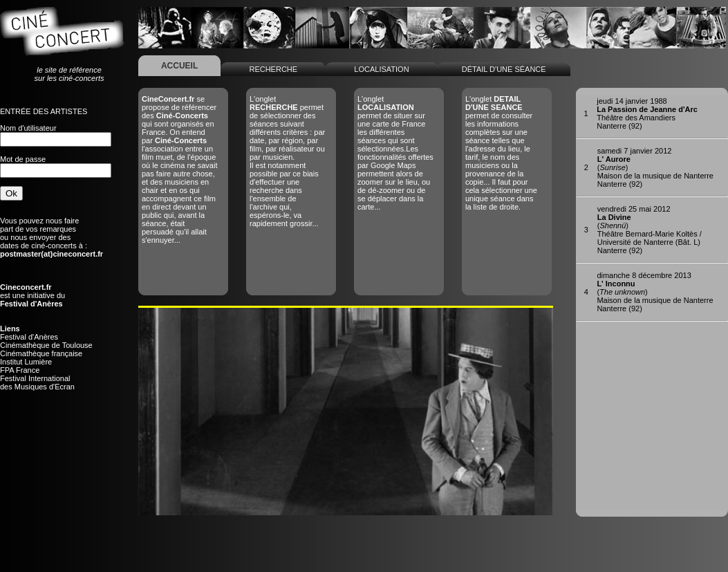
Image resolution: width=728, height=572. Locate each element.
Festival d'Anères (29, 337)
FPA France (20, 370)
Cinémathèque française (41, 353)
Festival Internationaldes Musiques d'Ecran (37, 382)
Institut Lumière (26, 362)
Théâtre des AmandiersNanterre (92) (647, 113)
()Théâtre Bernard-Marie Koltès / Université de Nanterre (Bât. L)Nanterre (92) (650, 230)
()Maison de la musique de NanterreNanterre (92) (655, 167)
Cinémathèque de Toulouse (46, 345)
